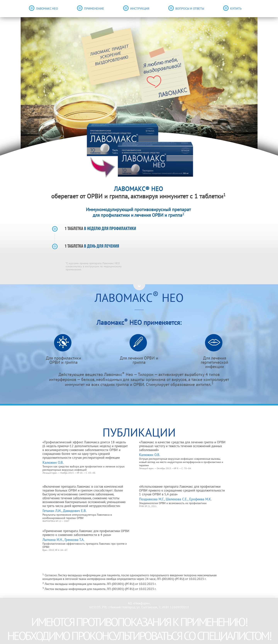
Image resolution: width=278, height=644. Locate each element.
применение (94, 9)
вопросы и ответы (190, 9)
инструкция (140, 9)
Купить (236, 9)
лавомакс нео (47, 9)
